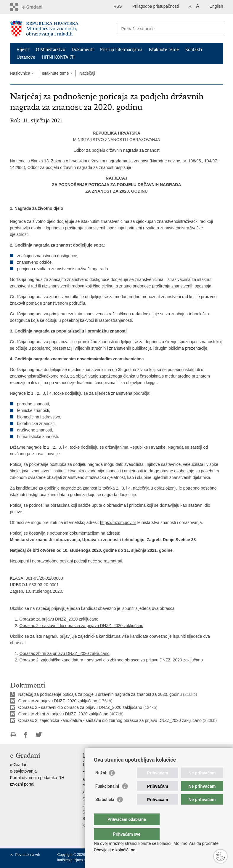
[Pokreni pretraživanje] (216, 28)
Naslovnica (20, 73)
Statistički (105, 811)
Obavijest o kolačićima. (115, 850)
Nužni (101, 785)
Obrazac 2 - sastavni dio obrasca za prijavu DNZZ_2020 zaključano (82, 626)
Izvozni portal (22, 784)
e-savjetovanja (23, 771)
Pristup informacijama (121, 49)
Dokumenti (83, 49)
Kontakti (194, 49)
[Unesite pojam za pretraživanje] (164, 29)
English (216, 6)
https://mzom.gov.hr (118, 522)
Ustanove (26, 57)
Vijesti (23, 49)
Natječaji (87, 73)
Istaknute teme (164, 49)
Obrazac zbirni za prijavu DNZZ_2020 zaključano (65, 653)
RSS (118, 6)
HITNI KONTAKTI (58, 57)
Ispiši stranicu (13, 735)
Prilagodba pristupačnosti (156, 6)
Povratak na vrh (28, 855)
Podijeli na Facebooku (26, 735)
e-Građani (19, 765)
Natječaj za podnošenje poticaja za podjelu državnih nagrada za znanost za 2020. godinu (100, 694)
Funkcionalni (107, 798)
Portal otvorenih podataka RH (37, 778)
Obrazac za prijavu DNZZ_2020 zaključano (59, 619)
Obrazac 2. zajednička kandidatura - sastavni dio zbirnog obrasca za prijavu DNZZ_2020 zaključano (111, 660)
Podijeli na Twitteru (39, 735)
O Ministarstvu (50, 49)
